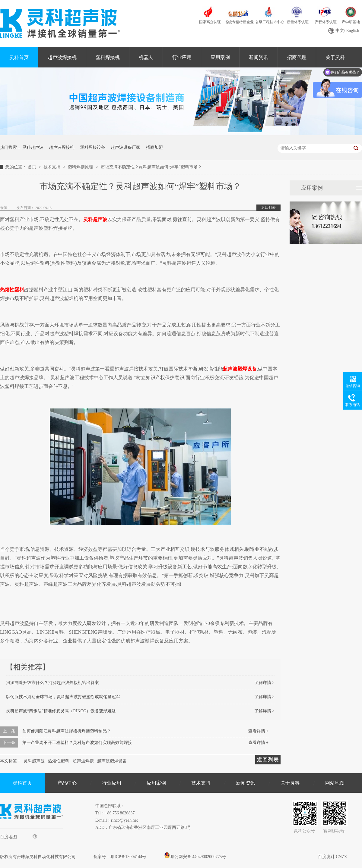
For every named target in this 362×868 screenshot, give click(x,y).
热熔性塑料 (59, 761)
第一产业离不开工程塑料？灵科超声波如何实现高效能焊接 (77, 743)
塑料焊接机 (108, 57)
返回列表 (268, 208)
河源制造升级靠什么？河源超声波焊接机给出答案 (52, 683)
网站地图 (335, 783)
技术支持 (52, 167)
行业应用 (182, 57)
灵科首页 (19, 57)
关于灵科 (290, 783)
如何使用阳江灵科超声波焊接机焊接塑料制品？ (67, 731)
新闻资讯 (259, 57)
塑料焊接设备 (93, 147)
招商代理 (297, 57)
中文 (340, 31)
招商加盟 (154, 147)
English (353, 31)
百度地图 (18, 837)
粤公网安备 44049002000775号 (195, 857)
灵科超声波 (33, 147)
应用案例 (220, 57)
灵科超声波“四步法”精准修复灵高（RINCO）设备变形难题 (61, 711)
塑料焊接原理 (81, 167)
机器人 (146, 57)
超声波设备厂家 (125, 147)
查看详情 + (258, 731)
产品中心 (67, 783)
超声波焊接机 (62, 57)
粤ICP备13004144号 (128, 857)
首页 (33, 167)
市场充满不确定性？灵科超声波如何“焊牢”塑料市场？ (151, 167)
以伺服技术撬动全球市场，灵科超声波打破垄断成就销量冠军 (63, 697)
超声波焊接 (83, 761)
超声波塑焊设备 (112, 761)
